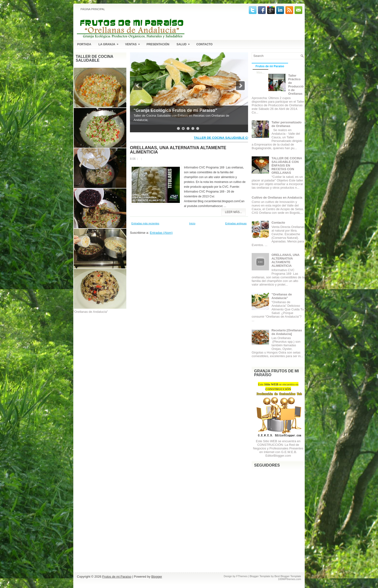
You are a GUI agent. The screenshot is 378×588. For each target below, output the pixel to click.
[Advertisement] (97, 341)
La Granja (110, 43)
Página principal (93, 9)
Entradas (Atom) (161, 233)
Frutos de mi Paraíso (270, 66)
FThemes (242, 576)
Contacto (205, 44)
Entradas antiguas (236, 223)
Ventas (134, 43)
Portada (84, 44)
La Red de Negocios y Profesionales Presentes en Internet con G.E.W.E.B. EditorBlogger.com (278, 450)
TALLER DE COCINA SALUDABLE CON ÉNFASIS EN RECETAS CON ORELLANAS (287, 165)
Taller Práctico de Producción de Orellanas (296, 85)
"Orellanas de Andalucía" (282, 296)
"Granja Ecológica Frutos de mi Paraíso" (175, 110)
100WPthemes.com (290, 579)
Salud (185, 43)
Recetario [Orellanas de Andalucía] (287, 332)
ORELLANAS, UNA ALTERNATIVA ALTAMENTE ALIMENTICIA (178, 150)
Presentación (158, 44)
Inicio (192, 223)
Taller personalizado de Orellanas (287, 124)
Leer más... (233, 212)
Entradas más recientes (145, 223)
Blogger (157, 577)
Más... (260, 73)
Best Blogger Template (288, 576)
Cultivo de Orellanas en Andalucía (277, 197)
